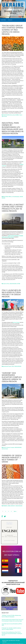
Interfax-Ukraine (16, 309)
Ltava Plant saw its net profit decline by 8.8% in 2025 (12, 625)
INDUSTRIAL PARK (7, 191)
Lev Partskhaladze (15, 191)
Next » (15, 511)
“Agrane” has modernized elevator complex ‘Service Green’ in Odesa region (12, 360)
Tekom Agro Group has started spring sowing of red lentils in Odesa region (13, 30)
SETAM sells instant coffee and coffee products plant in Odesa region (13, 198)
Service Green (5, 432)
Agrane (4, 430)
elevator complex (10, 430)
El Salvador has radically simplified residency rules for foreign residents (11, 629)
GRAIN (9, 486)
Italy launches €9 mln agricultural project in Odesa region (11, 280)
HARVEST (13, 486)
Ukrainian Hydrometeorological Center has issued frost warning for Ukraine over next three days (12, 620)
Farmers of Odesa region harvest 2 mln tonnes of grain (12, 439)
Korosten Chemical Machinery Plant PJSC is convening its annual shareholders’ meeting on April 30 (12, 634)
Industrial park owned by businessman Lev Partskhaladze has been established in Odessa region (13, 123)
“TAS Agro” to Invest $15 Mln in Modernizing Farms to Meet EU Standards (11, 616)
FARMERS (5, 486)
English (11, 20)
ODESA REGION (18, 430)
